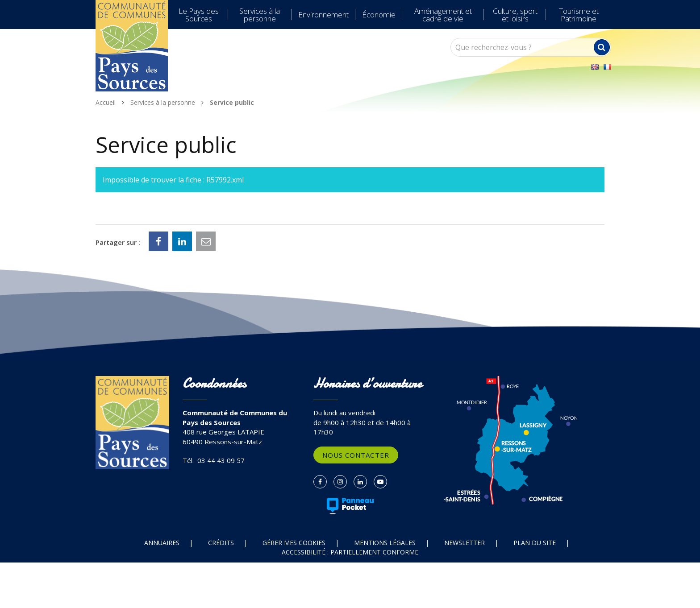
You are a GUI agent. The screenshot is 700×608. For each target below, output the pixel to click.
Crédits (221, 543)
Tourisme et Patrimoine (579, 15)
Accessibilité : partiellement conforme (350, 552)
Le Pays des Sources (199, 15)
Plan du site (535, 543)
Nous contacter (356, 455)
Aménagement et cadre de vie (443, 15)
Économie (379, 14)
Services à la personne (260, 15)
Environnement (323, 14)
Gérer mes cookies (294, 543)
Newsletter (465, 543)
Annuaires (162, 543)
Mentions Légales (385, 543)
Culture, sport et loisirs (515, 15)
